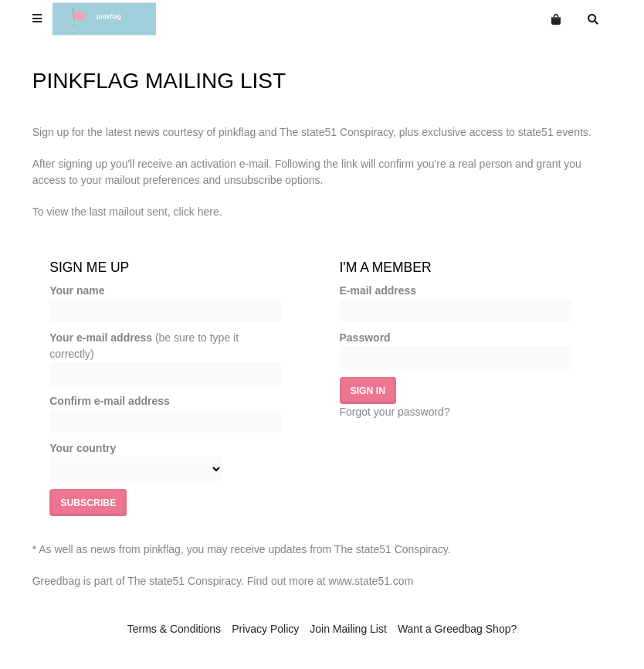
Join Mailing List (348, 629)
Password (365, 338)
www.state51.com (371, 581)
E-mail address (378, 290)
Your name (77, 290)
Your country (83, 448)
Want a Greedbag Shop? (457, 629)
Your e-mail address (144, 346)
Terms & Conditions (174, 629)
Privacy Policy (265, 629)
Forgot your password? (395, 412)
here (208, 212)
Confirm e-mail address (110, 401)
